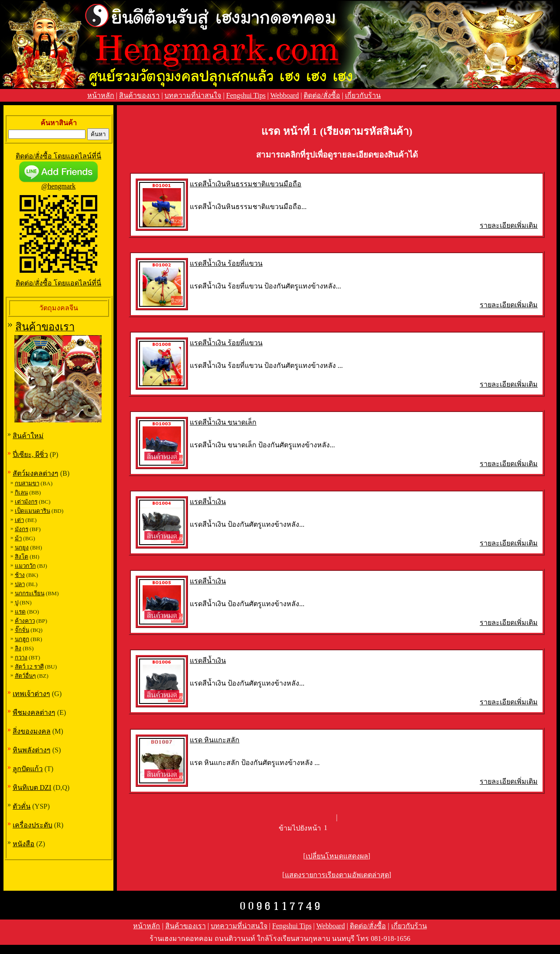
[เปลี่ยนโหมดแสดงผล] (337, 856)
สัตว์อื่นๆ (25, 676)
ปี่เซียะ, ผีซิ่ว (30, 455)
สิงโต (22, 557)
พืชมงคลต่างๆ (34, 712)
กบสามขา (27, 483)
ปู (17, 602)
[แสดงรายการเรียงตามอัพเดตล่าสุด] (337, 875)
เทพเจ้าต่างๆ (31, 694)
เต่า (19, 520)
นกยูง (22, 547)
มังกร (22, 529)
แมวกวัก (25, 566)
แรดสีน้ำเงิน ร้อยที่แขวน (226, 263)
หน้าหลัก (101, 95)
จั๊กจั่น (22, 630)
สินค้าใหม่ (28, 436)
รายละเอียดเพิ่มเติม (509, 225)
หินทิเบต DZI (32, 788)
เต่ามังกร (26, 502)
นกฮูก (22, 639)
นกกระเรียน (30, 593)
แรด (20, 612)
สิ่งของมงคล (32, 731)
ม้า (18, 538)
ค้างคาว (25, 621)
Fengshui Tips (246, 95)
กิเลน (21, 492)
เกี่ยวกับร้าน (363, 95)
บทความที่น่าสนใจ (193, 95)
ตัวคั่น (22, 806)
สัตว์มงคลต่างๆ (36, 473)
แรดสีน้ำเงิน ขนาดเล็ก (223, 422)
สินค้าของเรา (139, 95)
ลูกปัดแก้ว (28, 769)
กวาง (21, 657)
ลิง (18, 648)
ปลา (20, 584)
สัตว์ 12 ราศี (29, 667)
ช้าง (20, 575)
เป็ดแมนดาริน (32, 511)
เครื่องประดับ (32, 825)
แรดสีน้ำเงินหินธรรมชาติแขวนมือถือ (246, 184)
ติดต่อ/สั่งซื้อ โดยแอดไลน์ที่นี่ (58, 156)
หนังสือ (24, 844)
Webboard (285, 95)
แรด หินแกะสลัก (215, 740)
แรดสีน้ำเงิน (208, 502)
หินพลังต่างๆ (32, 750)
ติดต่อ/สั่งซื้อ (322, 95)
